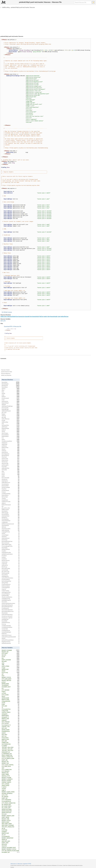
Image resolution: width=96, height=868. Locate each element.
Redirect (11, 397)
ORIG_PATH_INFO (11, 841)
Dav (11, 506)
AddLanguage (11, 513)
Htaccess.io (14, 864)
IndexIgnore (11, 443)
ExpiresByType (28, 316)
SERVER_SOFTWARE (11, 809)
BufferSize (11, 634)
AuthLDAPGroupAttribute (11, 640)
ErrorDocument (11, 398)
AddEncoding (6, 7)
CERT (11, 768)
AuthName (11, 446)
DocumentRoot (11, 514)
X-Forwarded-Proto (11, 709)
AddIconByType (11, 530)
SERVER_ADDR (11, 684)
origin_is (11, 790)
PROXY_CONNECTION (11, 755)
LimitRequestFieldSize (11, 627)
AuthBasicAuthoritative (11, 554)
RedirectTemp (11, 447)
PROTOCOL (11, 844)
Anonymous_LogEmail (11, 618)
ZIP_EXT (11, 835)
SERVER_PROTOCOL (11, 812)
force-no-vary (11, 672)
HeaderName (11, 500)
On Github (4, 312)
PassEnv (11, 557)
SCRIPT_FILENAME (11, 660)
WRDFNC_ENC (11, 773)
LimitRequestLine (11, 630)
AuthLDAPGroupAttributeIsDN (11, 637)
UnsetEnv (11, 551)
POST (11, 676)
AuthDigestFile (11, 576)
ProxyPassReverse (11, 584)
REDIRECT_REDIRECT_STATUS (11, 849)
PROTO (11, 696)
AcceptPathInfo (11, 490)
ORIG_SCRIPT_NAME (11, 824)
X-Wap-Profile (11, 711)
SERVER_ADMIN (11, 730)
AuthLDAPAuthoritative (11, 615)
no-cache (11, 693)
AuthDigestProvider (11, 552)
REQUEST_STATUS (11, 820)
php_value (11, 412)
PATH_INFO (11, 735)
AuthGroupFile (11, 465)
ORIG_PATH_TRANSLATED (11, 827)
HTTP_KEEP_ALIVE (11, 766)
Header (45, 316)
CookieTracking (11, 591)
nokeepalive (11, 714)
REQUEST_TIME (11, 819)
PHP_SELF (11, 814)
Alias (11, 471)
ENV (11, 658)
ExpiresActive (21, 316)
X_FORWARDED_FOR (11, 754)
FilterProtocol (11, 460)
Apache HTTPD (27, 864)
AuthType (11, 451)
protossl (11, 682)
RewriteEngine (11, 384)
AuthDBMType (11, 619)
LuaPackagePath (11, 587)
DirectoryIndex (11, 408)
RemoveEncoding (11, 568)
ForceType (11, 467)
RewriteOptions (11, 455)
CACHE (11, 703)
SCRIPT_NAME (11, 774)
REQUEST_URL (11, 762)
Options (11, 389)
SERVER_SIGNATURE (11, 811)
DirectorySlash (11, 486)
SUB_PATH (11, 846)
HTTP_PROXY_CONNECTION (11, 803)
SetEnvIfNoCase (64, 316)
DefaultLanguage (11, 487)
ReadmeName (11, 495)
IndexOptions (11, 481)
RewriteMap (11, 548)
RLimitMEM (11, 621)
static (11, 663)
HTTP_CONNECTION (11, 770)
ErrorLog (11, 624)
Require (11, 414)
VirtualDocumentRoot (11, 441)
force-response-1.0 (11, 725)
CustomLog (11, 562)
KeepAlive (11, 489)
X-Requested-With (11, 701)
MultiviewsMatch (11, 586)
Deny (11, 392)
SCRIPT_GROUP (11, 817)
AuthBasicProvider (11, 502)
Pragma (11, 692)
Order (48, 316)
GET (11, 674)
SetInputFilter (11, 583)
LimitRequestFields (11, 626)
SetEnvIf (11, 430)
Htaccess (20, 864)
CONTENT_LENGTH (11, 782)
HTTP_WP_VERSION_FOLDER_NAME (11, 851)
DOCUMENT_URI (10, 852)
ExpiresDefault (35, 316)
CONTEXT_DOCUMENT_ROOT (11, 847)
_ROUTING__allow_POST (11, 750)
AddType (11, 405)
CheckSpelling (11, 519)
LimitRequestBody (11, 494)
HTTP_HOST (11, 653)
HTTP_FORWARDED (11, 800)
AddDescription (11, 510)
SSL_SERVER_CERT (11, 805)
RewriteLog (11, 567)
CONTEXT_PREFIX (11, 712)
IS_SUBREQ (11, 746)
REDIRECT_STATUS (11, 677)
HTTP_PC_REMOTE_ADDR (11, 758)
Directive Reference (6, 374)
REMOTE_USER (11, 719)
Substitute (11, 537)
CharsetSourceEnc (11, 529)
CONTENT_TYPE (11, 727)
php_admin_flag (11, 572)
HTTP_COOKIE (11, 695)
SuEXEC (11, 638)
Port (11, 438)
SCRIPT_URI (11, 798)
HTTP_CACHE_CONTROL (11, 765)
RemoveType (11, 497)
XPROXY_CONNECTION (11, 757)
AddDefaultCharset (11, 411)
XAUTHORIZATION (11, 744)
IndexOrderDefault (11, 521)
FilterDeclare (11, 462)
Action (11, 473)
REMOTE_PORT (11, 833)
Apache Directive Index (7, 372)
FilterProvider (11, 459)
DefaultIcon (11, 517)
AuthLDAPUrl (11, 565)
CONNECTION (11, 742)
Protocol (11, 492)
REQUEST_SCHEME (11, 781)
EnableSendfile (11, 595)
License (10, 312)
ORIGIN (11, 671)
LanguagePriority (11, 532)
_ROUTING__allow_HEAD (11, 747)
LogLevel (11, 589)
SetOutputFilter (11, 425)
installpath (11, 832)
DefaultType (11, 540)
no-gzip (11, 668)
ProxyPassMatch (11, 580)
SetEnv (11, 440)
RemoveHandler (11, 478)
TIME (11, 665)
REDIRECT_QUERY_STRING (11, 792)
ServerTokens (11, 433)
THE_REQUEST (11, 685)
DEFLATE (3, 321)
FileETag (41, 316)
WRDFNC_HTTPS (11, 776)
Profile (11, 704)
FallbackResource (11, 482)
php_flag (11, 417)
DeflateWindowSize (11, 643)
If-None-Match (11, 738)
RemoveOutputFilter (11, 581)
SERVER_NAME (11, 698)
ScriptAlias (11, 559)
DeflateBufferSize (11, 622)
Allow (11, 390)
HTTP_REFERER (11, 690)
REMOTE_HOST (11, 739)
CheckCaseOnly (11, 573)
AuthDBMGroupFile (11, 600)
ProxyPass (11, 556)
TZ (11, 707)
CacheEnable (11, 629)
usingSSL (11, 789)
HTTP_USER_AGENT (11, 679)
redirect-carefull (11, 785)
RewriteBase (11, 387)
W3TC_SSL (11, 728)
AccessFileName (11, 594)
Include (11, 420)
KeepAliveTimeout (11, 642)
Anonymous (11, 479)
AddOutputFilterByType (12, 316)
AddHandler (11, 444)
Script (59, 316)
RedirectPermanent (11, 505)
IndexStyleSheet (11, 516)
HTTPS (11, 657)
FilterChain (11, 457)
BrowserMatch (11, 435)
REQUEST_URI (11, 652)
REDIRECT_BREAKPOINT (11, 838)
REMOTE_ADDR (11, 700)
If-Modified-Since (11, 731)
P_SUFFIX (11, 787)
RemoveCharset (11, 543)
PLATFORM (11, 830)
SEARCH (11, 733)
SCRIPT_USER (11, 843)
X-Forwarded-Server (11, 801)
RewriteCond (11, 385)
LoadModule (11, 522)
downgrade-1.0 (11, 717)
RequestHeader (54, 316)
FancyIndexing (11, 484)
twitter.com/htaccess (6, 375)
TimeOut (11, 498)
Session (11, 449)
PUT (11, 688)
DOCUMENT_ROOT (11, 687)
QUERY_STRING (11, 666)
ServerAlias (11, 602)
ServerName (11, 511)
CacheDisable (11, 570)
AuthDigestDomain (11, 592)
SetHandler (11, 470)
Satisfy (11, 432)
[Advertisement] (48, 21)
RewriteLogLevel (11, 560)
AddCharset (11, 427)
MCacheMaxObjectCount (11, 611)
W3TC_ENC (11, 706)
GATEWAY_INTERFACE (11, 793)
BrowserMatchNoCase (11, 541)
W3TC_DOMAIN (11, 784)
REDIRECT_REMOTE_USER (11, 816)
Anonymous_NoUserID (11, 616)
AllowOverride (11, 463)
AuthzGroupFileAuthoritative (11, 603)
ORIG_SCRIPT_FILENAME (11, 825)
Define (11, 476)
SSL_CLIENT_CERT (11, 808)
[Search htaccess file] (83, 2)
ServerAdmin (11, 575)
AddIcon (11, 503)
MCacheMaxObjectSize (11, 610)
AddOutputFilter (11, 468)
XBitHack (11, 527)
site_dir (11, 828)
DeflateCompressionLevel (11, 524)
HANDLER (11, 720)
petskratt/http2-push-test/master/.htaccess (23, 7)
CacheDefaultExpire (11, 632)
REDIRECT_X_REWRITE (11, 779)
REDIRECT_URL (11, 763)
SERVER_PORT (11, 669)
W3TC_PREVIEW (11, 722)
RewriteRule (11, 382)
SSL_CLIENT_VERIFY (11, 806)
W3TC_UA (11, 736)
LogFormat (11, 564)
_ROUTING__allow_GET (11, 749)
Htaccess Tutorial (5, 370)
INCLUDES (11, 661)
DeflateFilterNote (11, 549)
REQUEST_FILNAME (11, 777)
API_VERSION (11, 797)
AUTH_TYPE (11, 795)
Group (11, 475)
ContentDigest (11, 535)
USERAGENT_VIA (11, 752)
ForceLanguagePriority (11, 546)
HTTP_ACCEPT (11, 723)
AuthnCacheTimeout (11, 635)
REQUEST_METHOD (11, 680)
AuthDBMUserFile (11, 599)
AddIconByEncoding (11, 545)
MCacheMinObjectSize (11, 607)
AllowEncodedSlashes (11, 597)
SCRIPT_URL (11, 760)
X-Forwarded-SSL (11, 836)
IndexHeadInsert (11, 538)
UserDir (11, 533)
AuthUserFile (11, 452)
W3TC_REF (11, 741)
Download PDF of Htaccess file (13, 326)
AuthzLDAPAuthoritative (11, 578)
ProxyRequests (11, 608)
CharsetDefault (11, 525)
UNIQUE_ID (11, 840)
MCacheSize (11, 613)
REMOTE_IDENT (11, 822)
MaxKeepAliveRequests (11, 605)
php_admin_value (11, 508)
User (11, 424)
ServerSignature (11, 454)
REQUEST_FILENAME (11, 650)
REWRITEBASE (11, 715)
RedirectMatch (11, 436)
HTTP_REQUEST (11, 771)
